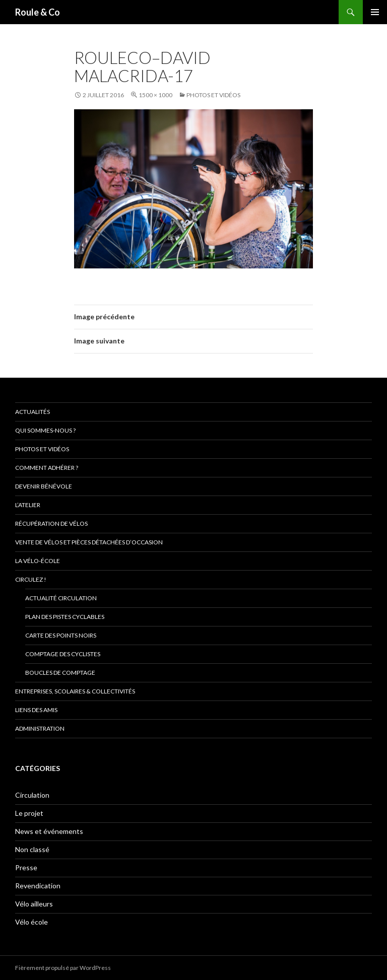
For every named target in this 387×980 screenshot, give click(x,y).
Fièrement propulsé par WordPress (63, 968)
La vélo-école (38, 561)
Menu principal (375, 12)
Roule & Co (38, 12)
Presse (26, 867)
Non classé (32, 849)
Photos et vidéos (213, 95)
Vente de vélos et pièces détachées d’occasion (89, 542)
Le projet (29, 813)
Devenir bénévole (44, 486)
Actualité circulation (61, 598)
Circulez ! (31, 579)
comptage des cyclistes (63, 654)
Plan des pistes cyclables (65, 617)
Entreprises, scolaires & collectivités (75, 691)
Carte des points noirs (61, 635)
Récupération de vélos (51, 523)
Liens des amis (36, 710)
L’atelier (28, 505)
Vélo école (31, 922)
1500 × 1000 (155, 95)
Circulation (32, 795)
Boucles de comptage (60, 673)
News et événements (49, 831)
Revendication (38, 886)
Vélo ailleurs (34, 904)
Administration (40, 728)
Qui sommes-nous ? (45, 430)
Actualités (33, 412)
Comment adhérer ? (47, 468)
